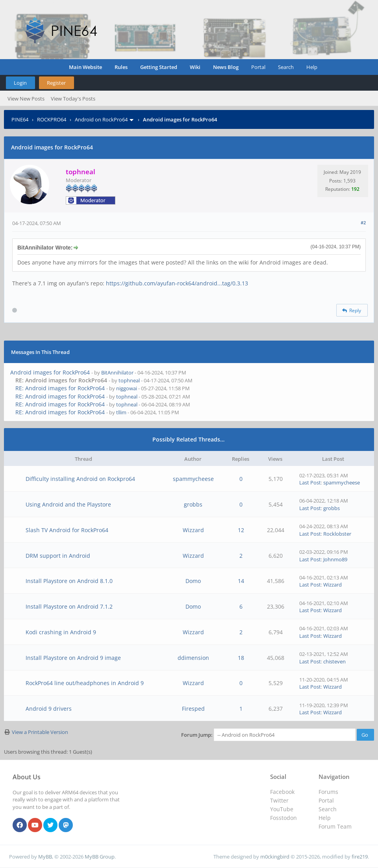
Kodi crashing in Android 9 (61, 632)
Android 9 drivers (49, 709)
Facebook (282, 792)
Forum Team (335, 826)
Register (56, 83)
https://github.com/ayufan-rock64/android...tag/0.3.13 (177, 283)
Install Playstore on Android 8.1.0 (69, 581)
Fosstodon (283, 818)
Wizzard (193, 530)
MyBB (45, 857)
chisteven (334, 661)
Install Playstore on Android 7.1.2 (69, 606)
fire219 (360, 857)
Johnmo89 (335, 559)
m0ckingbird (275, 857)
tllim (121, 412)
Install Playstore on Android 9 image (73, 658)
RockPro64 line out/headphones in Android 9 (85, 683)
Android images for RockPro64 (50, 372)
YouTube (282, 809)
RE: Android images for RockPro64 (60, 388)
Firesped (193, 709)
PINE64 (20, 119)
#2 (363, 223)
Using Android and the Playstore (68, 504)
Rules (121, 67)
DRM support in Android (58, 556)
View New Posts (26, 99)
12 (241, 530)
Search (286, 67)
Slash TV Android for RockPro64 (67, 530)
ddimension (193, 658)
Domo (193, 581)
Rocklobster (337, 534)
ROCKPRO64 (52, 119)
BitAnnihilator (117, 373)
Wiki (195, 67)
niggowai (127, 388)
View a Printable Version (40, 732)
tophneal (129, 380)
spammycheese (193, 479)
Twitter (279, 800)
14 (241, 581)
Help (312, 67)
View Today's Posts (73, 99)
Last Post (310, 482)
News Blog (226, 67)
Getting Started (159, 67)
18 (241, 658)
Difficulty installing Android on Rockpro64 (80, 479)
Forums (328, 792)
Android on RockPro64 (101, 119)
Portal (258, 67)
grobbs (193, 504)
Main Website (85, 67)
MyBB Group (100, 857)
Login (20, 83)
